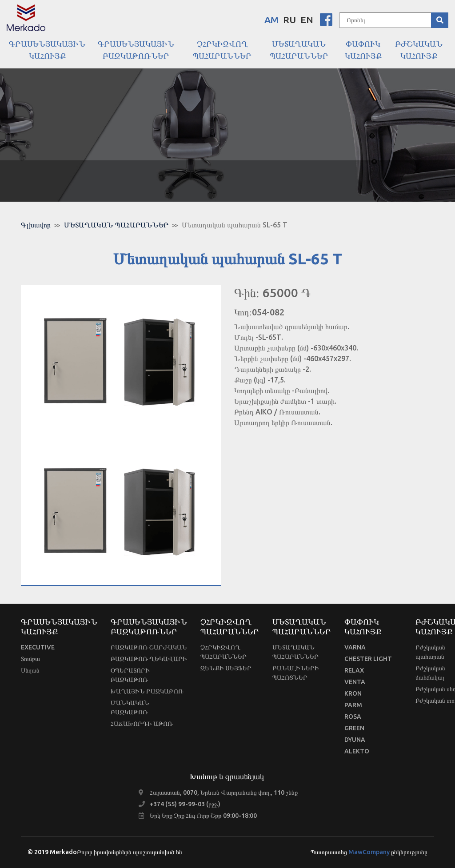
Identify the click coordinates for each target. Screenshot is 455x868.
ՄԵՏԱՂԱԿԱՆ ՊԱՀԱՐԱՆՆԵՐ (116, 225)
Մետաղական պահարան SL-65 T (235, 225)
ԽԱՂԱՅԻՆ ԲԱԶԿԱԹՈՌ (147, 691)
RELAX (354, 670)
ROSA (353, 717)
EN (307, 20)
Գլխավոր (36, 225)
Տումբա (30, 659)
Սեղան (30, 670)
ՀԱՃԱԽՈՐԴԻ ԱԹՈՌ (142, 724)
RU (289, 20)
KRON (353, 693)
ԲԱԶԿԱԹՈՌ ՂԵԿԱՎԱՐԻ (149, 659)
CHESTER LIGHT (368, 659)
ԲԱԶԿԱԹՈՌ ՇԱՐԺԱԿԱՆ (149, 647)
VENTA (355, 682)
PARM (353, 705)
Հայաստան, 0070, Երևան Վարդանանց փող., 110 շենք (224, 792)
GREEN (354, 728)
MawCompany (369, 852)
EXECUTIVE (38, 647)
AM (271, 20)
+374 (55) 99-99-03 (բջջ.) (185, 804)
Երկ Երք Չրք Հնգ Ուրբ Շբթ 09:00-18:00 (203, 816)
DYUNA (355, 740)
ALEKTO (357, 751)
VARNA (355, 647)
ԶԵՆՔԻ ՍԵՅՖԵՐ (226, 668)
